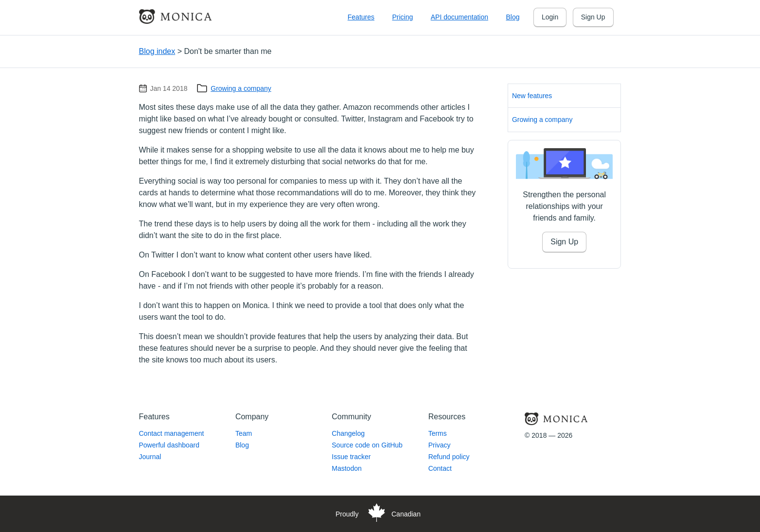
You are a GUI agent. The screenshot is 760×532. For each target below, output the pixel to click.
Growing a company (241, 88)
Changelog (348, 433)
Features (361, 17)
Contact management (172, 433)
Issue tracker (351, 457)
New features (532, 96)
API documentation (460, 17)
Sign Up (593, 17)
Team (244, 433)
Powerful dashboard (169, 445)
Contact (440, 468)
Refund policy (449, 457)
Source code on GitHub (367, 445)
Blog (513, 17)
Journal (150, 457)
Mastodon (346, 468)
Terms (438, 433)
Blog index (157, 51)
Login (550, 17)
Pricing (402, 17)
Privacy (440, 445)
